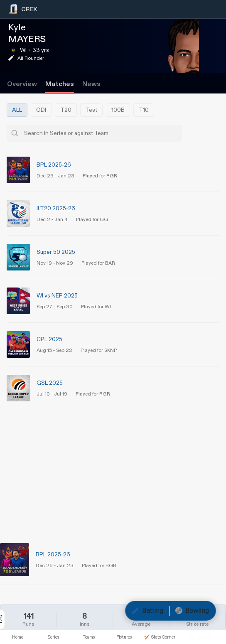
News (91, 84)
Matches (60, 84)
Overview (22, 84)
